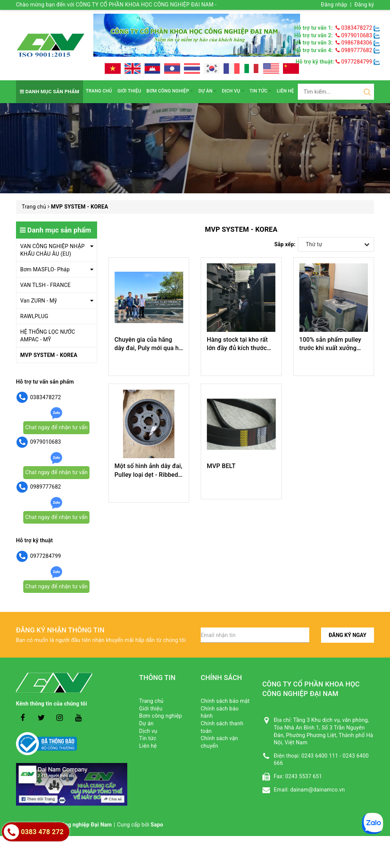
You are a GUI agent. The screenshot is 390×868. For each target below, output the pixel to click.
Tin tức (261, 91)
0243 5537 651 (304, 776)
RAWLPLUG (34, 316)
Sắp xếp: (285, 244)
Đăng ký (364, 5)
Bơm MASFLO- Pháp (45, 269)
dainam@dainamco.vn (318, 790)
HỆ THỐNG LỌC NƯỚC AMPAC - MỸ (48, 336)
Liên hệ (285, 91)
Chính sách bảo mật (225, 701)
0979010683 (355, 35)
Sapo (157, 825)
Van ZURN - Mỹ (38, 301)
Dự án (207, 91)
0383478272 (355, 28)
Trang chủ (99, 91)
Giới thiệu (129, 91)
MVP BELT (221, 466)
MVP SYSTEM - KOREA (49, 355)
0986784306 (355, 43)
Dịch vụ (233, 91)
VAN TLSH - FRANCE (46, 285)
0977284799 (354, 62)
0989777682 (355, 50)
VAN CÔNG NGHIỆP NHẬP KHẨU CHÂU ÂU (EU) (52, 250)
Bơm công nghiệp (170, 91)
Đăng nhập (334, 5)
